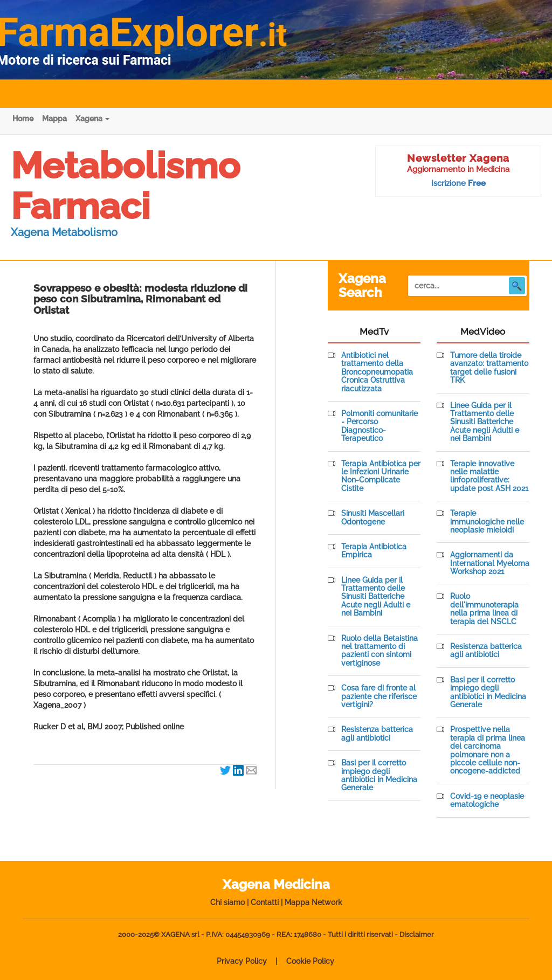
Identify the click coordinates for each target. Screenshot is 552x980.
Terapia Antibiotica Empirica (374, 551)
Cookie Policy (310, 961)
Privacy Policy (242, 961)
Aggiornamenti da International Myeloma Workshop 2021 (490, 563)
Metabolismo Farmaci (125, 186)
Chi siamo (227, 902)
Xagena (92, 119)
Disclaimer (417, 934)
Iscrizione (458, 183)
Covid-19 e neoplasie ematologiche (487, 800)
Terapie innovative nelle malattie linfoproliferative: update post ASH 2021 (489, 476)
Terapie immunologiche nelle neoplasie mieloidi (487, 522)
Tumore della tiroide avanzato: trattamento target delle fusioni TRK (489, 368)
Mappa (54, 119)
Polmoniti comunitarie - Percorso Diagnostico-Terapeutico (379, 426)
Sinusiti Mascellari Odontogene (373, 517)
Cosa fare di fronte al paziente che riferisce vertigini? (379, 696)
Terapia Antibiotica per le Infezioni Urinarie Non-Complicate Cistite (381, 476)
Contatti (265, 902)
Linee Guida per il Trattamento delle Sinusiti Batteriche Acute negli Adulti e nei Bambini (376, 597)
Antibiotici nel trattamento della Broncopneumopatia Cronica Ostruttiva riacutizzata (377, 372)
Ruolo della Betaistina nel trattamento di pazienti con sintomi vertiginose (379, 651)
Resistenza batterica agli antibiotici (377, 734)
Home (23, 119)
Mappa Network (313, 902)
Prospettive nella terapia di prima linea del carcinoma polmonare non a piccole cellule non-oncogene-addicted (488, 750)
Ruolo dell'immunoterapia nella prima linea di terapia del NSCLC (484, 609)
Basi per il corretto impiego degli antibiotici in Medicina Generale (379, 775)
